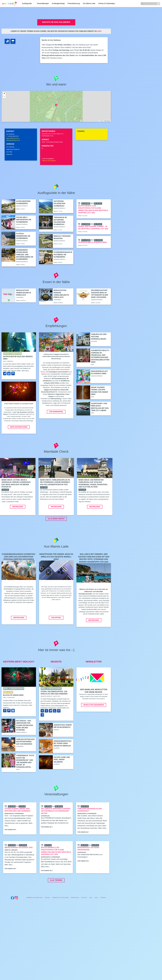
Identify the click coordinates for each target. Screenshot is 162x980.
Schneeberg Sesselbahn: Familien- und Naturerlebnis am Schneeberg (25, 255)
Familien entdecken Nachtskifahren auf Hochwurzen (25, 757)
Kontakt (84, 913)
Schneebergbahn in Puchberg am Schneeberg (63, 255)
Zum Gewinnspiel (56, 412)
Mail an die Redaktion (49, 161)
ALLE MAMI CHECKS (56, 534)
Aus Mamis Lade (89, 3)
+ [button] (4, 94)
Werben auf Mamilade (34, 913)
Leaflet (101, 121)
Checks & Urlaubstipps (107, 3)
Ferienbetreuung (74, 3)
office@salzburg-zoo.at (13, 140)
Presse (47, 913)
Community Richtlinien (60, 913)
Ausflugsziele (27, 3)
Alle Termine (56, 896)
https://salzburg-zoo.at (13, 138)
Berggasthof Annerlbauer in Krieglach (24, 293)
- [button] (4, 97)
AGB (91, 913)
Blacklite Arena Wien (13, 711)
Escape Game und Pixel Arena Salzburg (62, 775)
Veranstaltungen (43, 3)
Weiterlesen (18, 522)
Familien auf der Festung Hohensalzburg (99, 337)
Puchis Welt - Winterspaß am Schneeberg (24, 220)
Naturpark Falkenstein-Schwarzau (60, 204)
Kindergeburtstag (58, 3)
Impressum (75, 913)
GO (159, 4)
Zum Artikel (56, 633)
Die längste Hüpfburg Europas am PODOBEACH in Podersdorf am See (56, 827)
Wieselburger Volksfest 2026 (19, 863)
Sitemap (103, 913)
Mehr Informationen (19, 427)
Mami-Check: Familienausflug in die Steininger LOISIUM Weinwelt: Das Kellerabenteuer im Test (55, 482)
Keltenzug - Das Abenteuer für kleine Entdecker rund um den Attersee (25, 741)
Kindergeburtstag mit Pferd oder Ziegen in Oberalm (63, 759)
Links (96, 913)
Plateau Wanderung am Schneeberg (23, 236)
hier (99, 31)
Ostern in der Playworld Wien (92, 242)
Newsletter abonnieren (94, 720)
